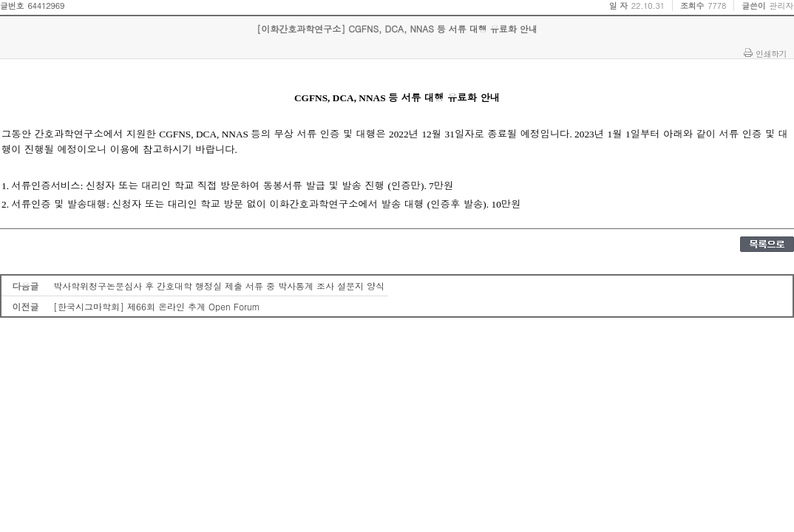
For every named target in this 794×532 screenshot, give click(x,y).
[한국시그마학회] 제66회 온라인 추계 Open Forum (157, 306)
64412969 (46, 6)
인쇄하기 (771, 53)
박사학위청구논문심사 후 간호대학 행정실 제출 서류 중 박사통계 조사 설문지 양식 (219, 286)
